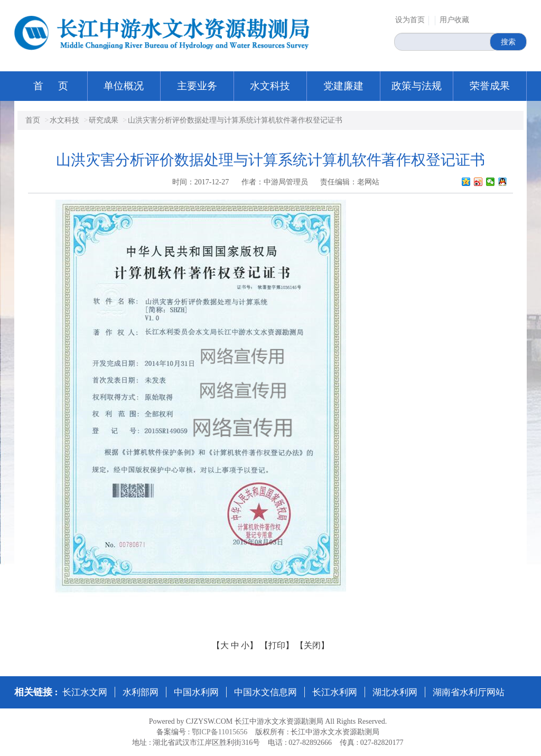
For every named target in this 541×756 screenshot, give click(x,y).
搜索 (508, 42)
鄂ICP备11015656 (220, 732)
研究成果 (104, 120)
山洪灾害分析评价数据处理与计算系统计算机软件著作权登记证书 (235, 120)
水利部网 (141, 692)
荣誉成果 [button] (490, 86)
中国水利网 (196, 692)
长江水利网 (335, 692)
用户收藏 (454, 20)
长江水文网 (85, 692)
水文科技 (64, 120)
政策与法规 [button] (417, 86)
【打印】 (277, 645)
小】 (249, 645)
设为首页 (410, 20)
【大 (220, 645)
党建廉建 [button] (343, 86)
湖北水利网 (395, 692)
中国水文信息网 (265, 692)
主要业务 (197, 86)
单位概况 (124, 86)
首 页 (51, 86)
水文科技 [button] (270, 86)
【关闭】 (312, 645)
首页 (33, 120)
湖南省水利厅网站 (469, 692)
